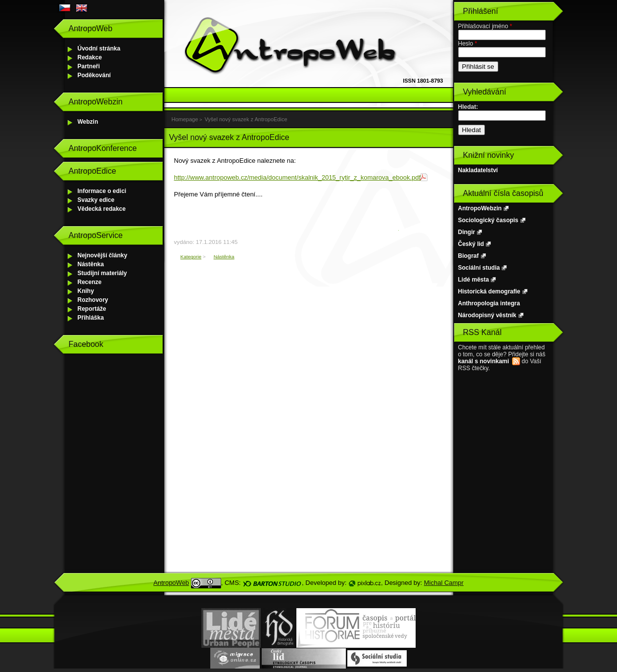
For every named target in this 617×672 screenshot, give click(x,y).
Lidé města (474, 280)
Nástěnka (91, 264)
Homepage (185, 119)
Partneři (89, 66)
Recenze (90, 282)
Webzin (88, 122)
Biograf (469, 256)
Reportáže (92, 309)
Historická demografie (489, 291)
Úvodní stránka (99, 48)
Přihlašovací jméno (485, 26)
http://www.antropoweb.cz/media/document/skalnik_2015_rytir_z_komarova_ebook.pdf (298, 177)
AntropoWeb (171, 583)
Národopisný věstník (487, 315)
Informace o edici (102, 191)
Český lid (471, 244)
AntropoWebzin (480, 208)
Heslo (468, 44)
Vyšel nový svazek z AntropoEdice (246, 119)
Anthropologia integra (489, 303)
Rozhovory (93, 300)
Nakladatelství (478, 170)
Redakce (90, 57)
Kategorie (191, 257)
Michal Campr (444, 583)
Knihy (86, 291)
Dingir (467, 232)
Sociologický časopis (488, 220)
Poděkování (94, 75)
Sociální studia (479, 268)
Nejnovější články (103, 255)
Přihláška (91, 318)
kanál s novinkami (484, 361)
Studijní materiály (102, 273)
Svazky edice (96, 200)
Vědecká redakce (102, 209)
